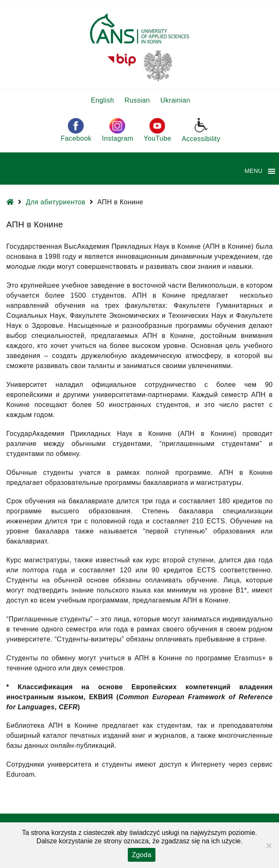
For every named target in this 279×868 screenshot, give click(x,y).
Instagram (118, 130)
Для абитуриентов (56, 202)
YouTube (158, 130)
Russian (137, 100)
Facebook (76, 130)
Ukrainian (175, 100)
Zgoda (142, 855)
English (102, 100)
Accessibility (201, 130)
